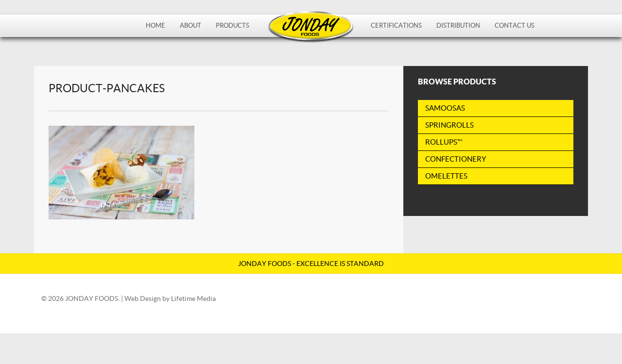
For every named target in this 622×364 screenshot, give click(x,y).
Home (155, 25)
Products (233, 25)
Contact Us (515, 25)
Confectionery (456, 159)
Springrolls (449, 125)
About (190, 25)
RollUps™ (444, 142)
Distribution (458, 25)
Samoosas (445, 108)
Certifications (396, 25)
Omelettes (446, 176)
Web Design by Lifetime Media (170, 298)
